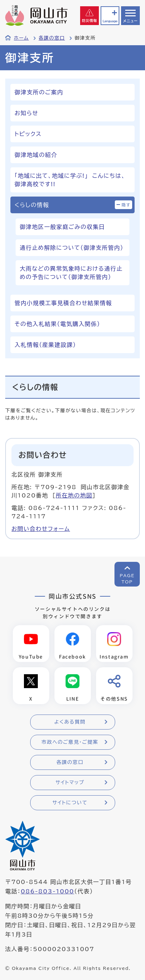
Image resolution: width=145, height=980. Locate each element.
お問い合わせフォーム (41, 529)
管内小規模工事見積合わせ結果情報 (63, 303)
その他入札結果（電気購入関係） (57, 324)
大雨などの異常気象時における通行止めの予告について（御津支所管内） (71, 273)
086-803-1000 (48, 891)
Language (110, 21)
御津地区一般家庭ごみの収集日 (62, 227)
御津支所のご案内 (39, 92)
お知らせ (26, 113)
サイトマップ (70, 782)
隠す (126, 205)
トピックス (28, 134)
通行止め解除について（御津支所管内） (72, 248)
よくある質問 (70, 722)
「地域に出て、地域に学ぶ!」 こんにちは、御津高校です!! (70, 180)
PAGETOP (127, 579)
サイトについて (70, 803)
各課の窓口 (52, 38)
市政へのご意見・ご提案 (70, 742)
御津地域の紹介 (36, 155)
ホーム (21, 38)
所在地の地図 (74, 495)
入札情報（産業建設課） (45, 345)
